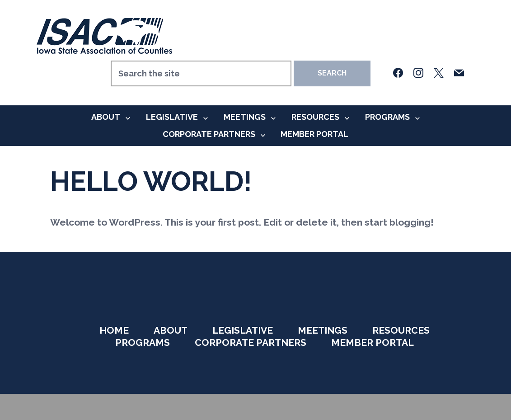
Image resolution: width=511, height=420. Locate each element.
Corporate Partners (209, 134)
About (106, 117)
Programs (387, 117)
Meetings (245, 117)
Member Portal (314, 134)
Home (114, 330)
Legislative (172, 117)
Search (332, 73)
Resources (315, 117)
